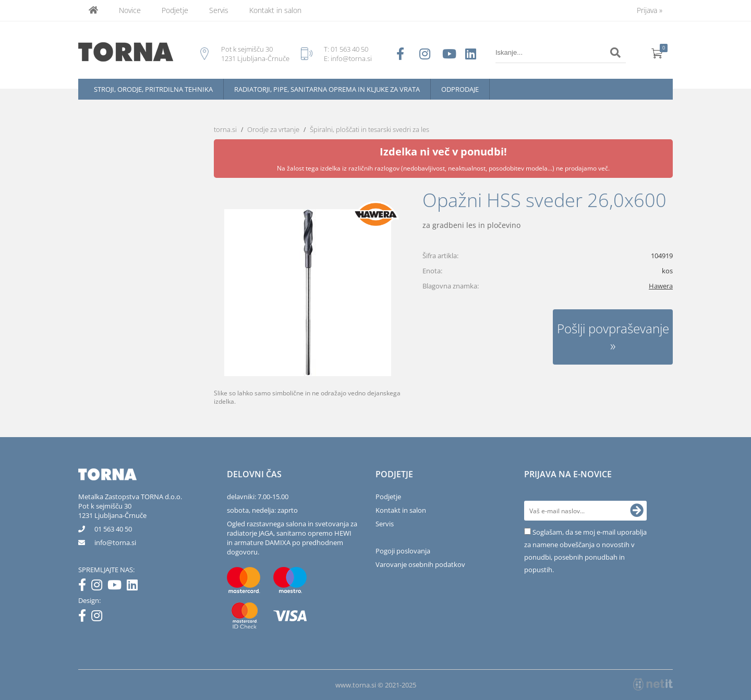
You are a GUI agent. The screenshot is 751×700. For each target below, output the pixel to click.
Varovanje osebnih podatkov (420, 564)
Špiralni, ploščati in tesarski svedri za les (370, 129)
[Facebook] (85, 587)
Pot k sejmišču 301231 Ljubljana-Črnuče (112, 511)
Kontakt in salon (275, 10)
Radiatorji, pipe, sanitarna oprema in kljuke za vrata (327, 89)
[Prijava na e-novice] (637, 511)
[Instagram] (99, 587)
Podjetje (175, 10)
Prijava (650, 10)
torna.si (225, 129)
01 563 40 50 (349, 49)
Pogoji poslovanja (403, 551)
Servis (219, 10)
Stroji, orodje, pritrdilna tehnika (153, 89)
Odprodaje (460, 89)
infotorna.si (115, 542)
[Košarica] (657, 53)
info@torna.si (351, 58)
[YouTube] (117, 587)
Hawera (661, 286)
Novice (130, 10)
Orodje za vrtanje (273, 129)
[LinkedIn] (135, 587)
